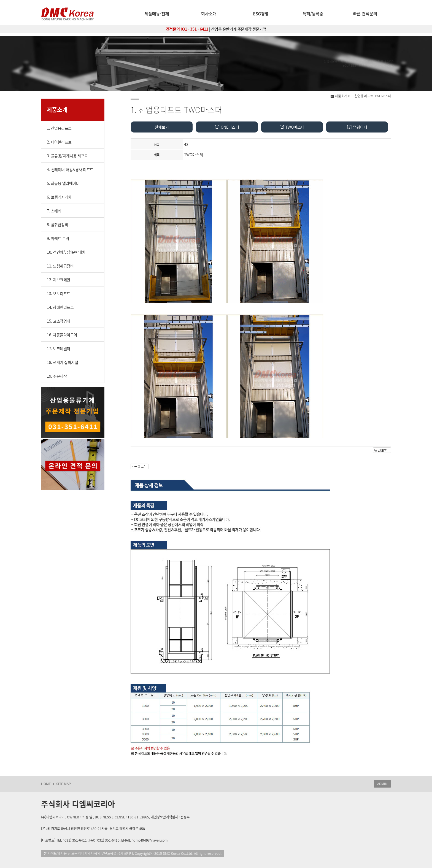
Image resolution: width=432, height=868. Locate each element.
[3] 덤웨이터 (357, 127)
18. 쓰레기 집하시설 (62, 362)
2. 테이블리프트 (59, 142)
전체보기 (162, 127)
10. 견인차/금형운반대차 (66, 252)
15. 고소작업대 (59, 321)
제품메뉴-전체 (157, 14)
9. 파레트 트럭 (58, 238)
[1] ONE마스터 (227, 127)
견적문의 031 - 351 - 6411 (187, 29)
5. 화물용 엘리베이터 (63, 183)
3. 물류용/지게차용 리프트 (67, 156)
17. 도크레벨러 (59, 348)
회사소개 (209, 14)
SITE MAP (64, 784)
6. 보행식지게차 (59, 197)
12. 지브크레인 (59, 280)
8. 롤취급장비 (57, 225)
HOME (46, 784)
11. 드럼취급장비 (60, 266)
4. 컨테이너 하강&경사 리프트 (70, 169)
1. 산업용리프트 (59, 128)
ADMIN (382, 784)
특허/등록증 (313, 14)
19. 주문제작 (57, 376)
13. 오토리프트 (59, 293)
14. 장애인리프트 (60, 307)
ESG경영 (261, 14)
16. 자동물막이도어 (62, 335)
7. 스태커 (54, 211)
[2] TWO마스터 (292, 127)
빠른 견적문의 (365, 14)
